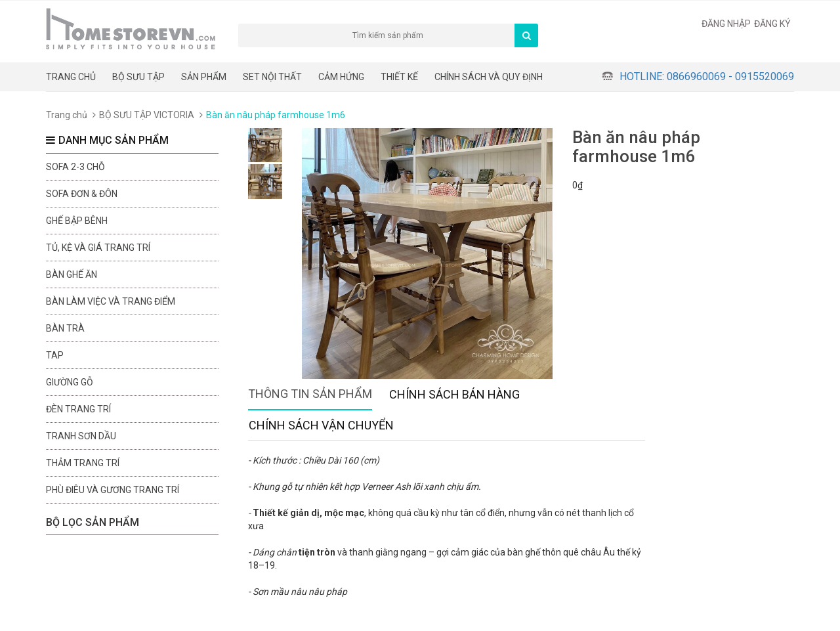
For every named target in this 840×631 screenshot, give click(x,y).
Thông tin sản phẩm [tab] (310, 394)
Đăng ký (772, 24)
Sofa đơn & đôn (82, 194)
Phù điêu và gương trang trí (113, 490)
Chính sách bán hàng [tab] (454, 394)
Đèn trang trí (78, 409)
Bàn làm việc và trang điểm (111, 301)
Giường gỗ (70, 382)
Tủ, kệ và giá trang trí (98, 248)
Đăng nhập (726, 24)
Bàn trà (65, 328)
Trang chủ (71, 77)
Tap (55, 355)
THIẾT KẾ (399, 77)
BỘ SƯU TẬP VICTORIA (147, 115)
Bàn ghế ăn (72, 274)
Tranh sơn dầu (81, 436)
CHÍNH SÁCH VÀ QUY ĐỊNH (489, 77)
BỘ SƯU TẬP (138, 77)
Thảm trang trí (83, 463)
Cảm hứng (341, 77)
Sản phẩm (204, 77)
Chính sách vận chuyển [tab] (321, 425)
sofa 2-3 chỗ (75, 167)
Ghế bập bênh (77, 221)
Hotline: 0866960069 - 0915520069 (707, 76)
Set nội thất (272, 77)
